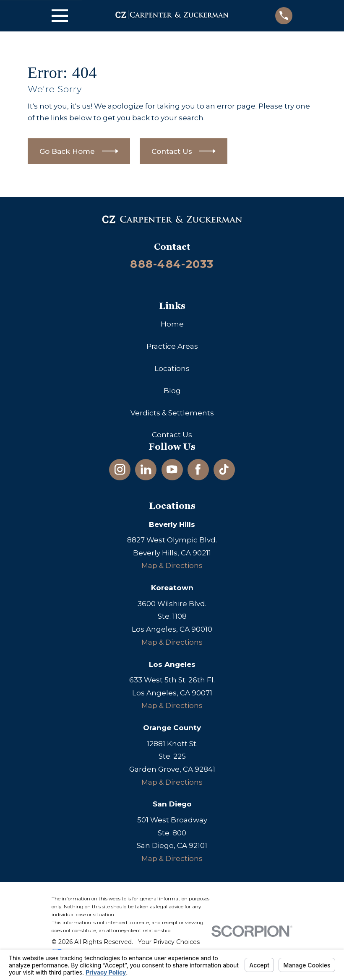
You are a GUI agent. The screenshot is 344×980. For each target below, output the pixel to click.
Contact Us (172, 435)
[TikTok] (224, 469)
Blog (172, 391)
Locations (172, 368)
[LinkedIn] (146, 469)
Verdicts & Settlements (172, 413)
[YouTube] (172, 469)
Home (172, 324)
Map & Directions (172, 565)
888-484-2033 (172, 264)
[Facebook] (198, 469)
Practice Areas (172, 346)
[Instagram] (120, 469)
